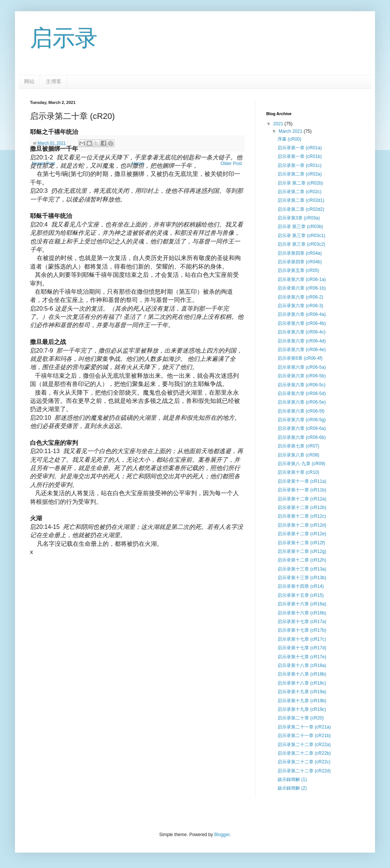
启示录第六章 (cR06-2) (300, 297)
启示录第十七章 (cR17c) (302, 639)
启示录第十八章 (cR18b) (302, 674)
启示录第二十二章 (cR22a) (304, 745)
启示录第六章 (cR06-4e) (302, 350)
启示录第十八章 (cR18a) (302, 665)
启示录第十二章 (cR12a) (302, 499)
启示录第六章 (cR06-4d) (302, 341)
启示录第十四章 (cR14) (301, 586)
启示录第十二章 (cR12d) (302, 525)
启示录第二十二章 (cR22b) (304, 753)
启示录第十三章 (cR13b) (302, 578)
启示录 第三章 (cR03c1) (301, 236)
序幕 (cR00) (289, 139)
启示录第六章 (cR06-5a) (302, 367)
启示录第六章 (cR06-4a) (302, 314)
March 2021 (291, 131)
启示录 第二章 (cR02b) (300, 183)
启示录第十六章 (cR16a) (302, 604)
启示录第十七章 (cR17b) (302, 630)
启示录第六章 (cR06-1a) (302, 279)
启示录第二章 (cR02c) (299, 192)
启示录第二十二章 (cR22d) (304, 771)
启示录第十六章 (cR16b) (302, 613)
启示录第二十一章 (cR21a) (304, 727)
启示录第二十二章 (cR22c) (304, 762)
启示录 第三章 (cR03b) (300, 227)
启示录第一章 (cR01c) (299, 165)
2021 (279, 124)
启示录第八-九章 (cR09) (301, 464)
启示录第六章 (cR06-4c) (301, 332)
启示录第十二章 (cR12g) (302, 551)
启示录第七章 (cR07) (298, 446)
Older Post (231, 164)
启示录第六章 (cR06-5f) (301, 411)
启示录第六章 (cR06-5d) (302, 393)
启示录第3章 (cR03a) (299, 218)
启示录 (64, 38)
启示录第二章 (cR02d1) (301, 200)
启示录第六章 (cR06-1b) (302, 288)
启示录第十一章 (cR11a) (302, 481)
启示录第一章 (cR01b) (300, 156)
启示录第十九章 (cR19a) (302, 692)
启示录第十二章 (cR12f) (301, 543)
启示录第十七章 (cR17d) (302, 648)
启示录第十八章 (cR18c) (302, 683)
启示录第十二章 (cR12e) (302, 534)
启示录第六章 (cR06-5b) (302, 376)
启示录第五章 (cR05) (298, 270)
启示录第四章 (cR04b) (300, 262)
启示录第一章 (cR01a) (300, 148)
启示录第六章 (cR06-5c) (301, 385)
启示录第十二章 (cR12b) (302, 508)
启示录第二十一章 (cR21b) (304, 736)
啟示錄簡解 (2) (292, 788)
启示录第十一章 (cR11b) (302, 490)
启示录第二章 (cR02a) (300, 174)
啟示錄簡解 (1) (292, 779)
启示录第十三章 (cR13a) (302, 569)
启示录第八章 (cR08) (298, 455)
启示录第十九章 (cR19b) (302, 701)
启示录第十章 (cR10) (298, 472)
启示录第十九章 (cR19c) (302, 709)
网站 (29, 81)
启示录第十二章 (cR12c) (302, 516)
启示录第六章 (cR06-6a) (302, 428)
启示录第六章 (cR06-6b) (302, 437)
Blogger (222, 835)
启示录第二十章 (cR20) (301, 718)
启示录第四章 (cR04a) (300, 253)
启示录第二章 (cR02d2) (301, 209)
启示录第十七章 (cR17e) (302, 657)
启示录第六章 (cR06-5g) (302, 420)
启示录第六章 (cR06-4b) (302, 323)
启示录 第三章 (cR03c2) (301, 244)
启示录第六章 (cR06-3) (300, 306)
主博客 (54, 81)
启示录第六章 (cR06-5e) (302, 402)
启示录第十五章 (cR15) (301, 595)
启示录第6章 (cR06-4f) (300, 358)
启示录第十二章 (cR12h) (302, 560)
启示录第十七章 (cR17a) (302, 622)
